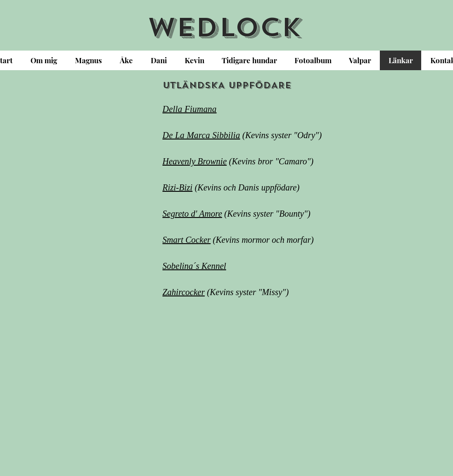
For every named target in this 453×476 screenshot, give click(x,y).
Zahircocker (184, 292)
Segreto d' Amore (192, 214)
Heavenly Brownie (195, 161)
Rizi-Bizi (177, 187)
